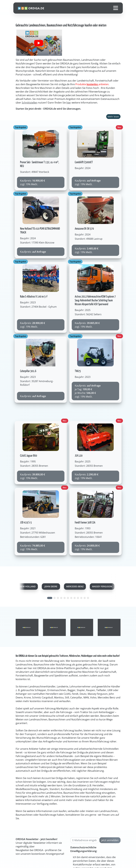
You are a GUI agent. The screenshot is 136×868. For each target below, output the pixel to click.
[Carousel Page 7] (71, 598)
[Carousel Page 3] (58, 598)
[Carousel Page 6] (68, 598)
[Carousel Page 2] (55, 598)
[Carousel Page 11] (85, 598)
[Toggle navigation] (116, 8)
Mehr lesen (113, 117)
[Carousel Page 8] (75, 598)
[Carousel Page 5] (65, 598)
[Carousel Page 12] (88, 598)
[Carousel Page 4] (61, 598)
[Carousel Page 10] (81, 598)
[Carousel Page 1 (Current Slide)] (50, 598)
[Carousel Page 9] (78, 598)
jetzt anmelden (110, 840)
